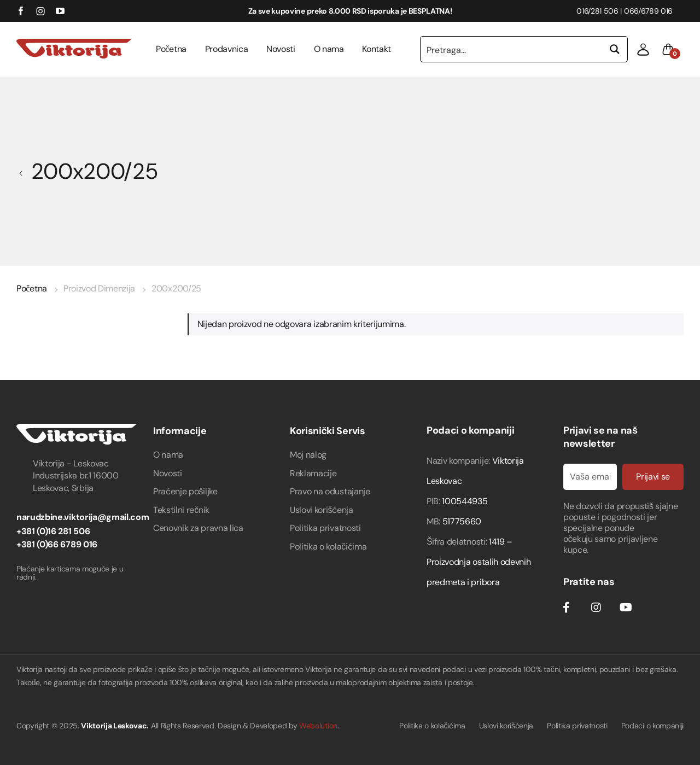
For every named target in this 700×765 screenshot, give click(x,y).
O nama (329, 49)
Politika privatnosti (325, 528)
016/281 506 (597, 11)
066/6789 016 (648, 11)
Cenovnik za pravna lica (198, 528)
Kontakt (377, 49)
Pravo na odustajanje (330, 491)
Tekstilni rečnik (181, 510)
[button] (643, 49)
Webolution (318, 726)
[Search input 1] (512, 49)
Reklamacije (313, 473)
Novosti (281, 49)
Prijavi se (653, 477)
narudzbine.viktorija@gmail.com (83, 517)
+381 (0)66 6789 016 (57, 544)
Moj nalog (308, 455)
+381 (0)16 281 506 (53, 531)
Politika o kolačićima (328, 547)
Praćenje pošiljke (185, 491)
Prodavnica (227, 49)
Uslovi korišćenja (322, 510)
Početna (171, 49)
